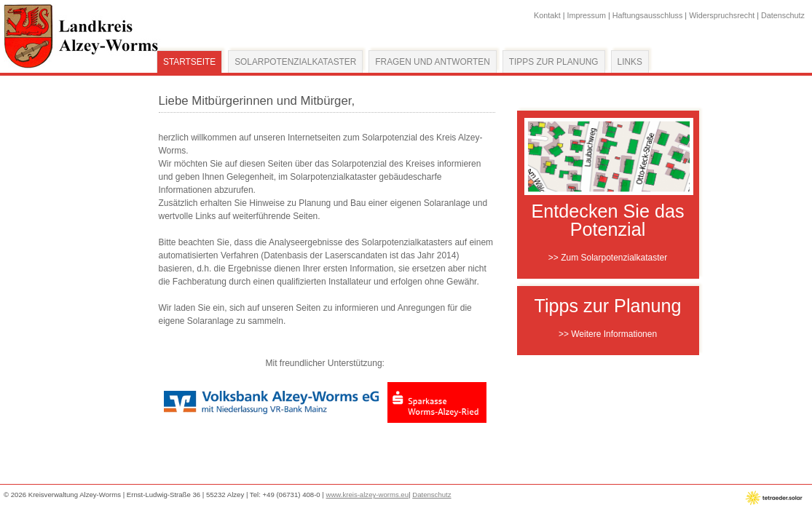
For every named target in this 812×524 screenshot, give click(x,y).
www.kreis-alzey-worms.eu (368, 495)
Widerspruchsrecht (722, 15)
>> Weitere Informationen (608, 334)
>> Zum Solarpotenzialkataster (608, 258)
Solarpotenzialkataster (295, 62)
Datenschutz (783, 15)
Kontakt (547, 15)
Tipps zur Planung (554, 62)
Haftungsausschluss (648, 15)
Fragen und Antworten (432, 62)
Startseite (189, 62)
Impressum (587, 15)
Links (630, 62)
